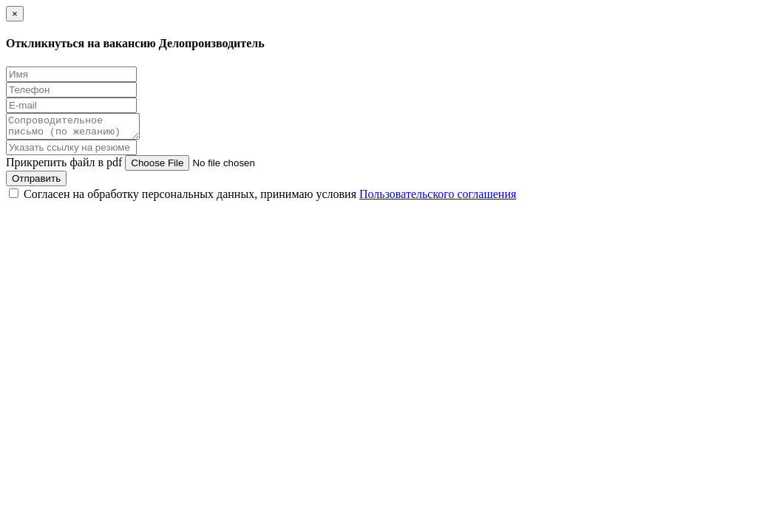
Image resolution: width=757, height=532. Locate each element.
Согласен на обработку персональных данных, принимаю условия (270, 198)
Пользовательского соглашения (438, 198)
